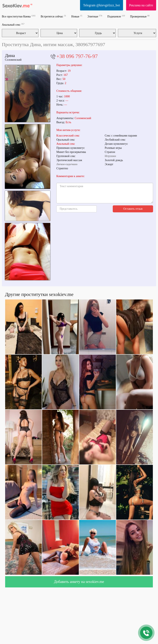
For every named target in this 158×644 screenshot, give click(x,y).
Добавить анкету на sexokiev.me (79, 582)
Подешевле (116, 16)
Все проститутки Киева (19, 16)
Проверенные (140, 16)
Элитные (95, 16)
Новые (77, 16)
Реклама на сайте (141, 5)
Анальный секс (13, 24)
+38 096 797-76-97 (77, 56)
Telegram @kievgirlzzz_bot (101, 5)
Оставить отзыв (133, 209)
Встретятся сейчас (53, 16)
